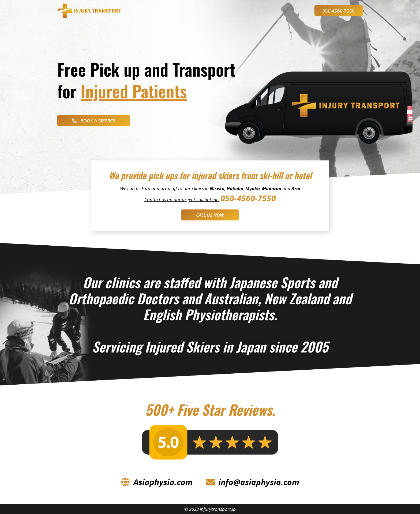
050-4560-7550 (248, 198)
